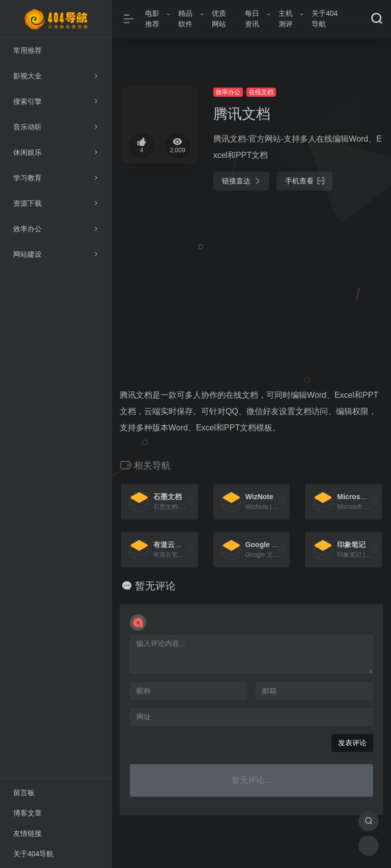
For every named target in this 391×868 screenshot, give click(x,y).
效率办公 (228, 92)
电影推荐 (152, 19)
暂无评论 (155, 586)
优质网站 (219, 19)
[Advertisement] (252, 279)
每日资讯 (252, 19)
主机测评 (286, 19)
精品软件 (185, 19)
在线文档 (261, 92)
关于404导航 (325, 19)
